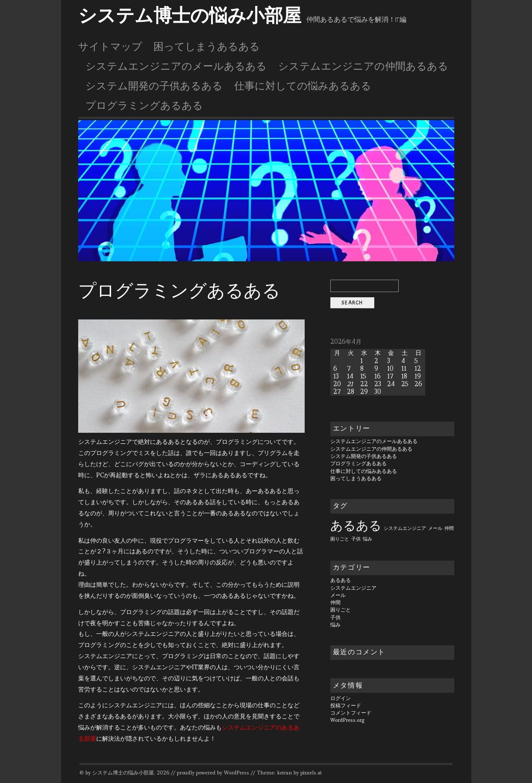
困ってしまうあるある (207, 47)
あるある (341, 580)
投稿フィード (346, 706)
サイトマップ (110, 47)
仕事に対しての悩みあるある (303, 86)
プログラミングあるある (144, 106)
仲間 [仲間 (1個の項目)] (449, 528)
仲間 (335, 603)
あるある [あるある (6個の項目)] (356, 525)
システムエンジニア (353, 588)
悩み (335, 625)
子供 (335, 618)
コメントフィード (351, 713)
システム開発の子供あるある (154, 86)
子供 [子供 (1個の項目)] (356, 539)
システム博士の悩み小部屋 (190, 16)
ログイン (341, 698)
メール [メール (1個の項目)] (435, 528)
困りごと (341, 610)
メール (338, 595)
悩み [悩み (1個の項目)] (367, 539)
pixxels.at (311, 773)
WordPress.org (347, 720)
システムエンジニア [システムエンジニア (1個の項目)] (405, 528)
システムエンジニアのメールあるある (176, 66)
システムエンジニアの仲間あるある (363, 66)
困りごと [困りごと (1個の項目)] (340, 539)
